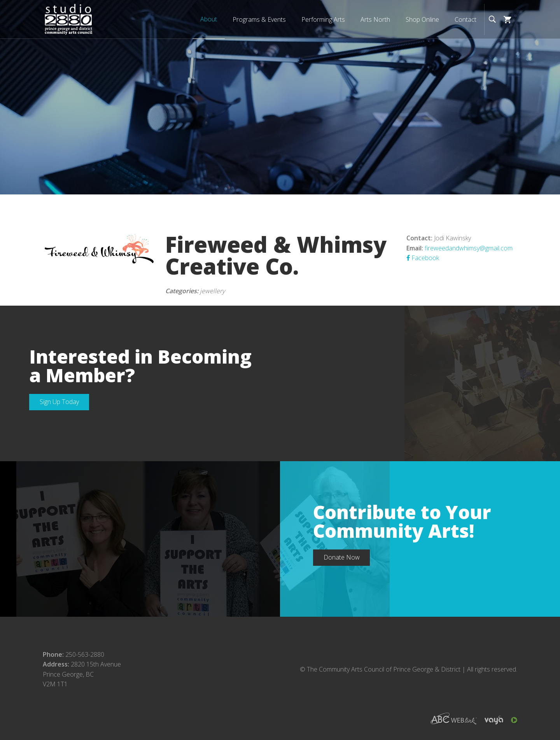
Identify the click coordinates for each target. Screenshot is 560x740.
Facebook (423, 258)
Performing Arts (323, 19)
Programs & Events (259, 19)
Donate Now (342, 557)
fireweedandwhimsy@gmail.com (469, 248)
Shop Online (422, 19)
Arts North (375, 19)
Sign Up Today (59, 402)
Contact (465, 19)
